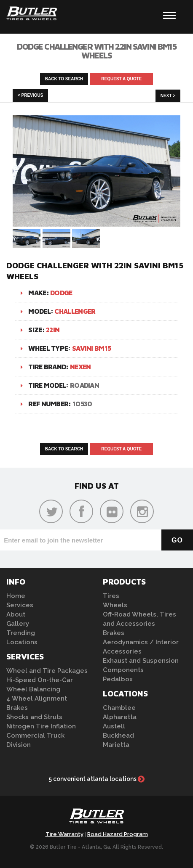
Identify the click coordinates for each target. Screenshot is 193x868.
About (16, 614)
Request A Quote (121, 79)
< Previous (30, 95)
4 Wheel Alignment (37, 699)
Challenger (75, 311)
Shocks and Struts (34, 717)
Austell (114, 726)
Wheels (115, 605)
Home (16, 596)
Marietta (116, 745)
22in (53, 330)
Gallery (18, 624)
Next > (168, 96)
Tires (111, 596)
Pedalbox (118, 679)
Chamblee (119, 708)
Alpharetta (120, 717)
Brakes (17, 708)
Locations (22, 642)
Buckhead (118, 736)
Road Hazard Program (118, 834)
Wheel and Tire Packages (47, 671)
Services (20, 605)
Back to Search (64, 79)
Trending (21, 633)
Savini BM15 (91, 348)
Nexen (80, 367)
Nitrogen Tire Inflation (41, 726)
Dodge (61, 293)
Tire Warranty (64, 834)
